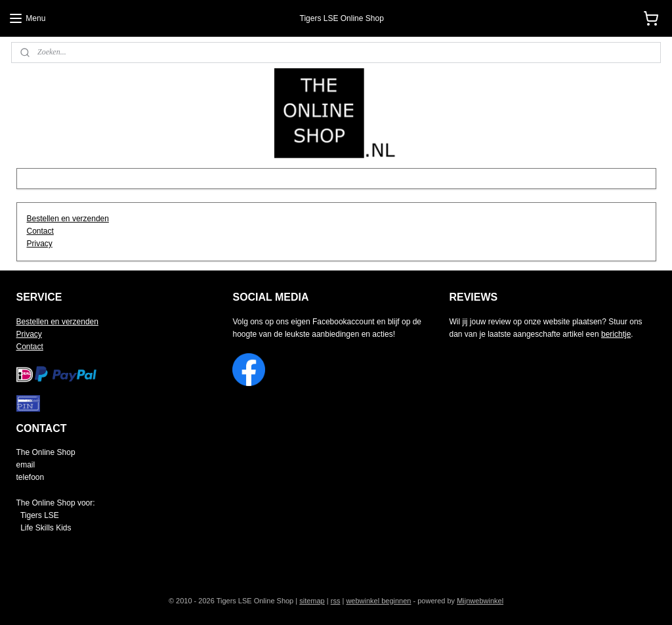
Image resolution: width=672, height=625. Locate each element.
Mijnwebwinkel (480, 601)
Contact (40, 231)
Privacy (40, 244)
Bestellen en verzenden (68, 219)
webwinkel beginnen (378, 601)
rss (336, 601)
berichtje (616, 334)
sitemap (312, 601)
